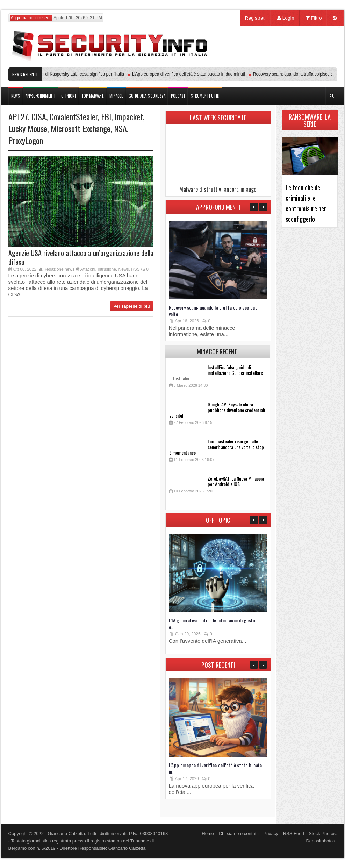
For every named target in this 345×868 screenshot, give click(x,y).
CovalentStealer (74, 116)
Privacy (271, 834)
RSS (135, 269)
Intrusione (107, 269)
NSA (120, 128)
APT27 (18, 116)
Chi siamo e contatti (239, 834)
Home (208, 834)
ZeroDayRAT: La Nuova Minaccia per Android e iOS (236, 481)
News (124, 269)
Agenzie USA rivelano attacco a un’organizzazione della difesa (81, 257)
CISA (39, 116)
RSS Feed (294, 834)
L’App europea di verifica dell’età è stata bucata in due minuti (190, 74)
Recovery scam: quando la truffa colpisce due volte (213, 311)
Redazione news (59, 269)
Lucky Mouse (28, 128)
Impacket (129, 116)
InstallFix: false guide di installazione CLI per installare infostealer (216, 373)
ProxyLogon (26, 140)
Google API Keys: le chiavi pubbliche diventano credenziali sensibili (217, 410)
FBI (106, 116)
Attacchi (88, 269)
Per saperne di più (131, 306)
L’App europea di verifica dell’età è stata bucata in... (215, 768)
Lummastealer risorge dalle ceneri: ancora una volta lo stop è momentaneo (217, 447)
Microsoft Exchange (81, 128)
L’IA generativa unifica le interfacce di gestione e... (215, 624)
